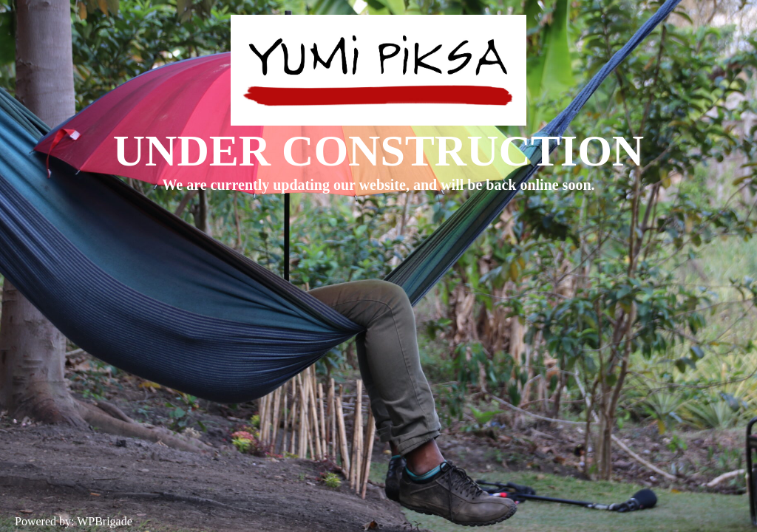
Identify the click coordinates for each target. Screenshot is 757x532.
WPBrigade (105, 521)
